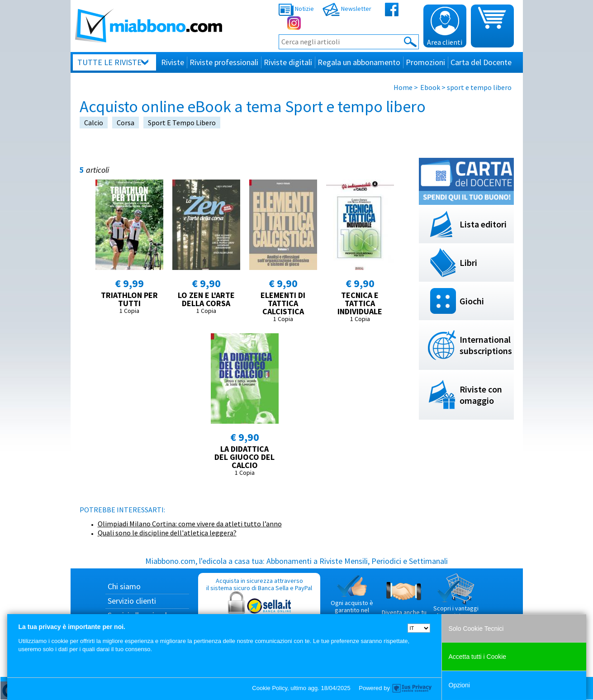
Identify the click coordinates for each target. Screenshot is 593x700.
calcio (94, 123)
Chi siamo (124, 586)
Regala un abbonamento (359, 62)
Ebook (430, 87)
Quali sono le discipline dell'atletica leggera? (167, 533)
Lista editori (483, 224)
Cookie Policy (270, 688)
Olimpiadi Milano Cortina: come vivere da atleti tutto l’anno (190, 524)
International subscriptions (486, 345)
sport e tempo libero (182, 123)
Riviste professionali (224, 62)
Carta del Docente (481, 62)
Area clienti (445, 27)
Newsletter (347, 9)
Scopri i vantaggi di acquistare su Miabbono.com (456, 600)
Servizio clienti (132, 601)
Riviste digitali (288, 62)
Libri (468, 262)
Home (403, 87)
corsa (126, 123)
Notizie (296, 9)
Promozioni (425, 62)
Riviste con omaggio (481, 395)
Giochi (472, 301)
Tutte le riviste (109, 62)
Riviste (173, 62)
